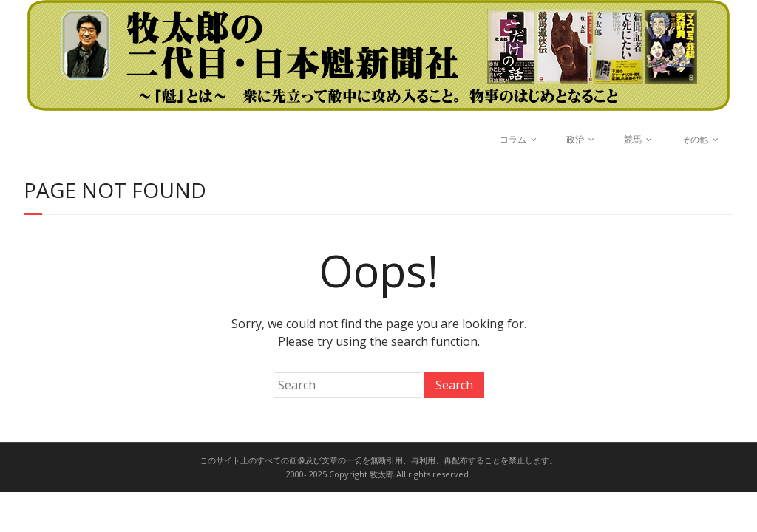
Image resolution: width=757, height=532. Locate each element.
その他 (695, 139)
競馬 (633, 139)
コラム (513, 139)
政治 (575, 139)
